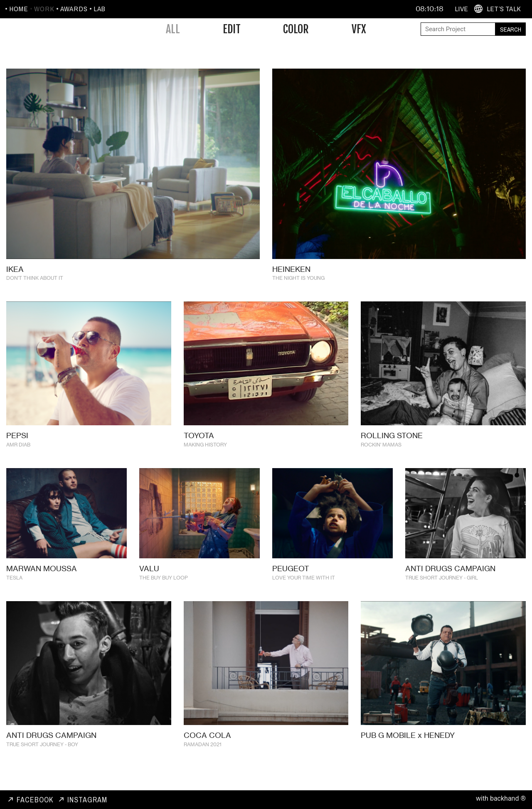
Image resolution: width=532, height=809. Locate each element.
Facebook (35, 800)
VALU (149, 581)
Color (296, 29)
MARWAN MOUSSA (42, 581)
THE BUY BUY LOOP (164, 590)
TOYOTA (199, 447)
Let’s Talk (504, 9)
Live (461, 9)
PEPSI (17, 447)
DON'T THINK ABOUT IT (35, 278)
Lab (100, 9)
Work (44, 9)
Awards (74, 9)
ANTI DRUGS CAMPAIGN (450, 581)
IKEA (15, 269)
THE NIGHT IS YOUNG (298, 278)
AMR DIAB (18, 457)
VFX (359, 29)
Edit (232, 29)
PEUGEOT (291, 581)
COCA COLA (207, 747)
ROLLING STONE (392, 447)
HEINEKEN (291, 269)
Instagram (87, 800)
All (173, 29)
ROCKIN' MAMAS (381, 457)
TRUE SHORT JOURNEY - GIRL (442, 590)
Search (511, 29)
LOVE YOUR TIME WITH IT (304, 590)
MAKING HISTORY (205, 457)
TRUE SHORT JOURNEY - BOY (42, 756)
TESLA (14, 590)
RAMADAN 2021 (203, 756)
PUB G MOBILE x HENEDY (408, 747)
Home (19, 9)
